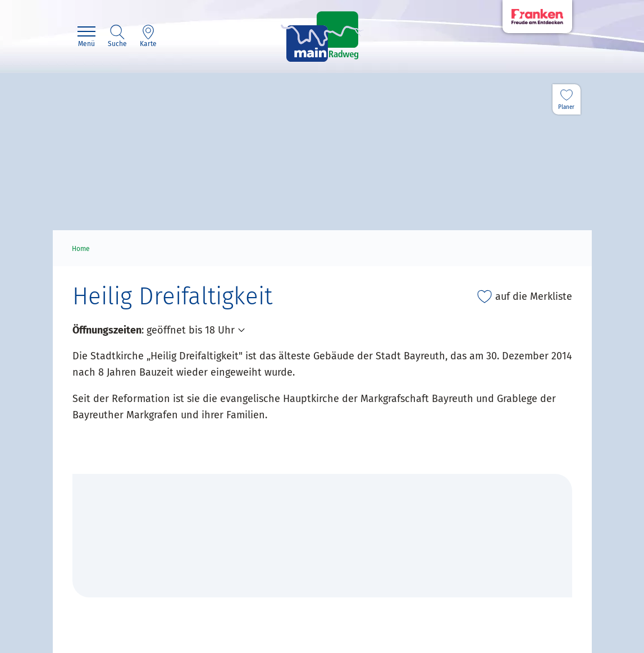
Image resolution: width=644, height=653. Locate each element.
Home (81, 249)
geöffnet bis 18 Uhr (191, 330)
